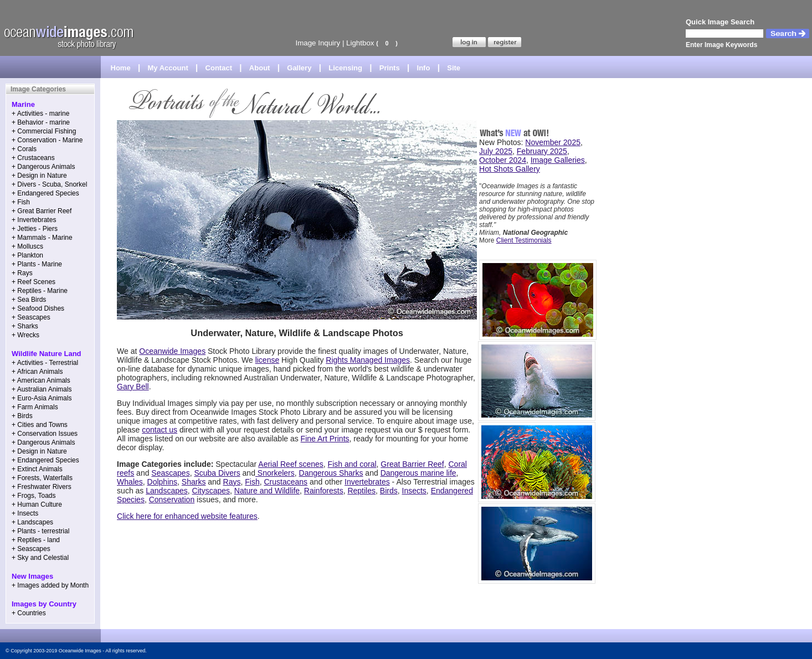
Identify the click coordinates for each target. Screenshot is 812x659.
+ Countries (29, 613)
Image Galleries (558, 160)
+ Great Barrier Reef (42, 211)
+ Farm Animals (35, 407)
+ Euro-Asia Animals (42, 398)
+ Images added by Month (50, 585)
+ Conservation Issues (45, 434)
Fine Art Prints (325, 439)
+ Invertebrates (34, 220)
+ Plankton (27, 255)
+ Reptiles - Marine (40, 291)
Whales (130, 482)
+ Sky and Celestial (40, 558)
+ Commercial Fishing (44, 131)
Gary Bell (133, 387)
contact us (160, 430)
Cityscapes (211, 491)
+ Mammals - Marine (42, 238)
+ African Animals (37, 372)
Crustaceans (286, 482)
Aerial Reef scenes (291, 464)
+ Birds (22, 416)
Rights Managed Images (368, 360)
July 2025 (496, 151)
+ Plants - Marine (37, 264)
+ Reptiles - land (36, 540)
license (268, 360)
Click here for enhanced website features (187, 516)
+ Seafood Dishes (38, 308)
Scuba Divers (217, 473)
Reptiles (361, 491)
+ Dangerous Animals (43, 167)
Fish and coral (352, 464)
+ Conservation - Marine (47, 140)
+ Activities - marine (40, 114)
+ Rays (22, 273)
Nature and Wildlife (267, 491)
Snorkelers (275, 473)
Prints (390, 68)
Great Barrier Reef (412, 464)
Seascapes (170, 473)
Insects (414, 491)
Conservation (172, 500)
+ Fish (21, 202)
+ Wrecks (25, 335)
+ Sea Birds (29, 300)
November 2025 (553, 142)
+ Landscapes (32, 522)
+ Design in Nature (39, 176)
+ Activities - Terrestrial (45, 363)
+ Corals (24, 149)
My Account (168, 68)
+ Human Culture (37, 504)
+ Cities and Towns (40, 425)
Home (121, 68)
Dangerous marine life (418, 473)
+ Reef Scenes (34, 282)
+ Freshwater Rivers (42, 487)
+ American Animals (41, 380)
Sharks (194, 482)
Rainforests (324, 491)
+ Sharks (25, 326)
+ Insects (25, 513)
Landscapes (167, 491)
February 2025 (542, 151)
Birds (389, 491)
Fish (252, 482)
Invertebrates (367, 482)
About (260, 68)
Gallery (299, 68)
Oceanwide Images (172, 351)
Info (424, 68)
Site (454, 68)
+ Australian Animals (42, 389)
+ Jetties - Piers (35, 229)
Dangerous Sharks (331, 473)
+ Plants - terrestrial (40, 531)
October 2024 (503, 160)
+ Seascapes (31, 317)
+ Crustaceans (33, 158)
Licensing (345, 68)
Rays (232, 482)
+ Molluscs (27, 246)
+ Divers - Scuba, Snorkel (49, 184)
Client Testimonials (524, 240)
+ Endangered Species (45, 193)
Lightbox (360, 43)
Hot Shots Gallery (510, 169)
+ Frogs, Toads (34, 496)
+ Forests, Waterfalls (42, 478)
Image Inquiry (318, 43)
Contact (219, 68)
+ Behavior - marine (41, 122)
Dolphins (162, 482)
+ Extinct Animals (37, 469)
